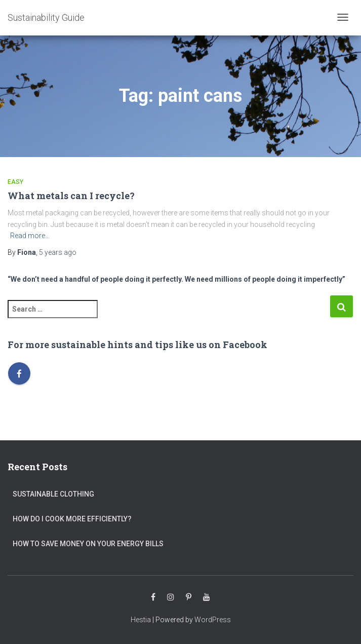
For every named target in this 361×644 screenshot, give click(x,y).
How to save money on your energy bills (88, 544)
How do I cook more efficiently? (72, 519)
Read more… (30, 236)
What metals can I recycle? (71, 196)
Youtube (207, 597)
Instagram (171, 597)
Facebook (153, 597)
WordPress (213, 620)
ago (58, 252)
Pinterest (189, 597)
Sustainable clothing (53, 494)
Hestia (141, 620)
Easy (15, 182)
